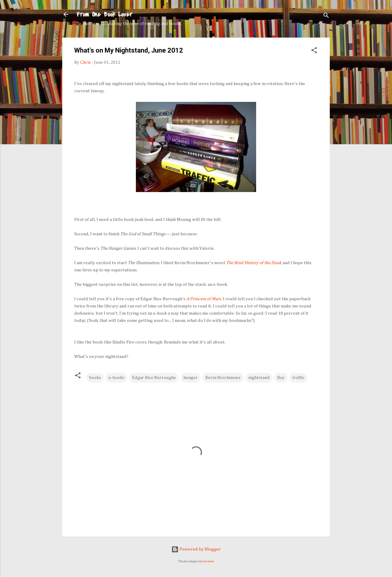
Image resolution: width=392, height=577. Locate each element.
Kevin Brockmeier (223, 378)
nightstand (259, 378)
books (95, 378)
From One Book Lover (104, 14)
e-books (116, 378)
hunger (191, 378)
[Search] (326, 16)
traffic (298, 378)
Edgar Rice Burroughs (154, 378)
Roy (281, 378)
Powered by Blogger (196, 549)
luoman (209, 561)
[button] (314, 51)
